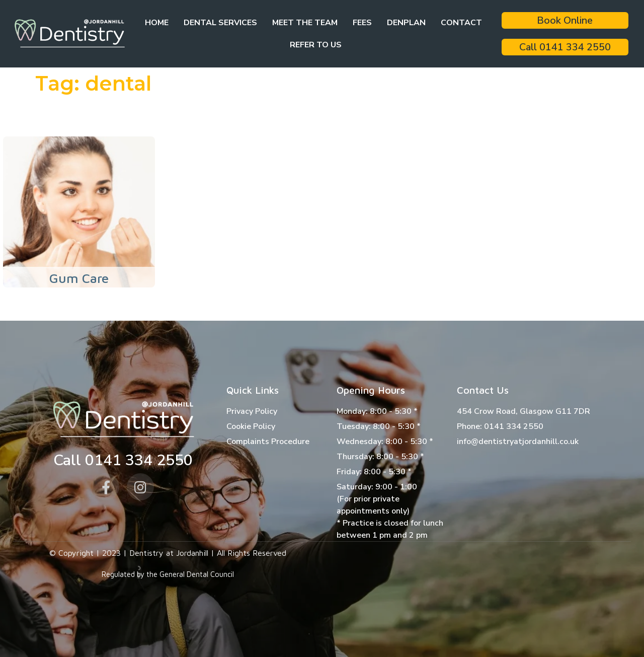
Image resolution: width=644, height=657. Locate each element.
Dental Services (220, 23)
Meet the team (305, 23)
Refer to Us (316, 45)
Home (157, 23)
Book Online (565, 20)
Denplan (406, 23)
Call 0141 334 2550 (565, 47)
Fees (362, 23)
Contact (461, 23)
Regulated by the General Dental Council (168, 574)
